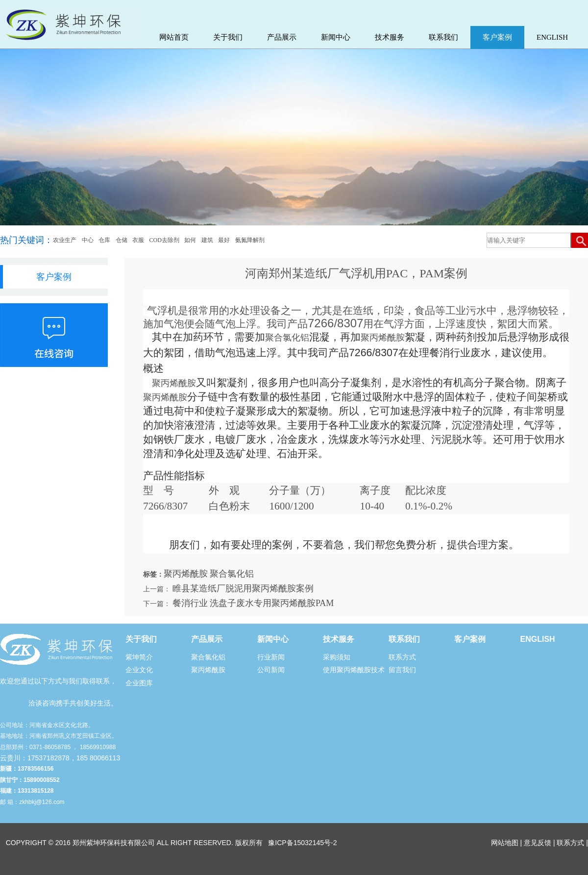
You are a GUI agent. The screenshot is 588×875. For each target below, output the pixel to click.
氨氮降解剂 (250, 240)
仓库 (104, 240)
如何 (190, 240)
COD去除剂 (164, 240)
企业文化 (139, 670)
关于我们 (228, 37)
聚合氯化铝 (287, 338)
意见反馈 (538, 843)
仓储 (122, 240)
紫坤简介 (139, 657)
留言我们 (402, 670)
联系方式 (402, 657)
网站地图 (505, 843)
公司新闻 (271, 670)
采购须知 (337, 657)
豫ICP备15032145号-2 (302, 843)
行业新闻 (271, 657)
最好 (224, 240)
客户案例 (497, 37)
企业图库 (139, 683)
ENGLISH (552, 37)
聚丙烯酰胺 (383, 338)
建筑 (207, 240)
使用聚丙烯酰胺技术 (354, 670)
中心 (88, 240)
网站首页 (174, 37)
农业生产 (65, 240)
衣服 (138, 240)
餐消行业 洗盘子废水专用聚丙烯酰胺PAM (253, 603)
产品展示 (282, 37)
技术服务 (390, 37)
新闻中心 (336, 37)
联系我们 (443, 37)
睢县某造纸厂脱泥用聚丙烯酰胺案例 (243, 588)
